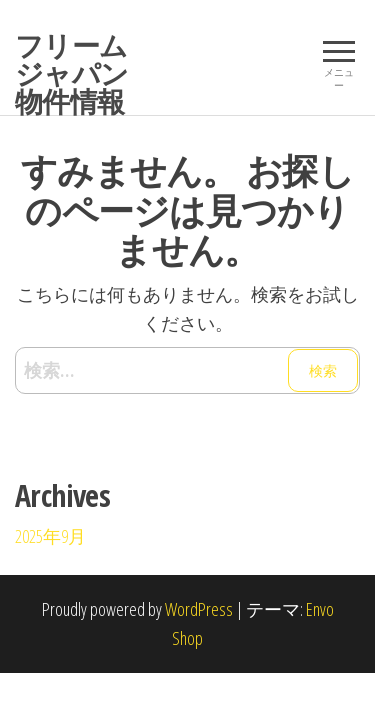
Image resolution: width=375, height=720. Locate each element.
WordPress (199, 609)
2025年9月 (50, 536)
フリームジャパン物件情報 (72, 73)
